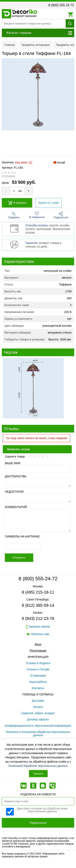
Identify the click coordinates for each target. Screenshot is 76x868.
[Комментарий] (38, 520)
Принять (38, 774)
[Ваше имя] (38, 469)
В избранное (37, 215)
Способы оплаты (36, 225)
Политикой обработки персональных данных (38, 766)
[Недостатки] (38, 498)
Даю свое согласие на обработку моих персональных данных (42, 810)
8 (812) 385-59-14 (38, 605)
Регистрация (38, 651)
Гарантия (31, 243)
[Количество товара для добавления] (14, 191)
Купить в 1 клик (48, 203)
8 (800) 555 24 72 (61, 5)
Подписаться (38, 823)
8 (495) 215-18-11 (38, 592)
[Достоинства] (38, 483)
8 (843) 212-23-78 (38, 618)
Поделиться (61, 215)
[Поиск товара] (34, 23)
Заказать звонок (38, 627)
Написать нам (38, 634)
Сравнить (14, 215)
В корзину (17, 203)
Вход (38, 644)
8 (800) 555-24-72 (38, 579)
